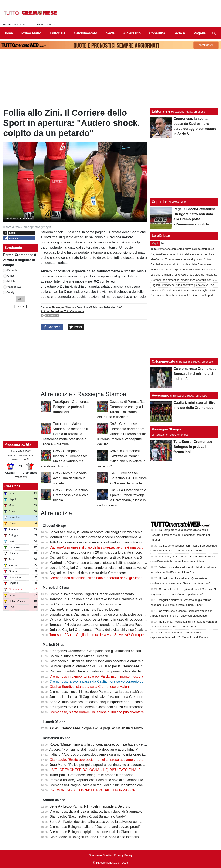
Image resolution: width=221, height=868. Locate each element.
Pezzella (13, 270)
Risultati (20, 306)
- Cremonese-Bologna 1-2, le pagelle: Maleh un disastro (96, 728)
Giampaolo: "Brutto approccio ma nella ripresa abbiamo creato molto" (102, 760)
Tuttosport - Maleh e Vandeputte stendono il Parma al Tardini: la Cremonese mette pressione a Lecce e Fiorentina (64, 434)
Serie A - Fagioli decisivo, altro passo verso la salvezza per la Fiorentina (104, 822)
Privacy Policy (123, 855)
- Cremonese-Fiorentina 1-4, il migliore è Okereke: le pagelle (128, 478)
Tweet (76, 327)
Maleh (11, 281)
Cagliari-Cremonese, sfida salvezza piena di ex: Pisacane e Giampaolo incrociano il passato (119, 558)
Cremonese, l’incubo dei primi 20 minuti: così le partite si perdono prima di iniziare (111, 552)
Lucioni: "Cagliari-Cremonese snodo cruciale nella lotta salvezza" (98, 568)
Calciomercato (163, 361)
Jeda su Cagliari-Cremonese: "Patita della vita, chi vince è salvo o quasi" (104, 630)
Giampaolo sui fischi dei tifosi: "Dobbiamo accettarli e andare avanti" (101, 661)
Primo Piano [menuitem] (31, 33)
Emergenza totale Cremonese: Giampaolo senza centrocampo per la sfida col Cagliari (114, 707)
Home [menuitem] (8, 33)
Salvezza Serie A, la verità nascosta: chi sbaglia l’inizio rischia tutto (100, 532)
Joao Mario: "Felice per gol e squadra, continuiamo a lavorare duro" (100, 765)
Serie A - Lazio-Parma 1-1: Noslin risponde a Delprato (90, 806)
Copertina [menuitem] (157, 33)
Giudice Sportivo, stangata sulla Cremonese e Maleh (89, 687)
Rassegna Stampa (63, 307)
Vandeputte (14, 287)
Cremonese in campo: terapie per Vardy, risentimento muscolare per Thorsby (107, 676)
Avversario (160, 395)
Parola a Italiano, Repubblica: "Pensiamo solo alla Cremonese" (97, 780)
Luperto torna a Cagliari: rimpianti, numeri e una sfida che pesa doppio (103, 614)
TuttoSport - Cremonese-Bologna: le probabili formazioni (72, 407)
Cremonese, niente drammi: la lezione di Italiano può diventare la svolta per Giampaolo (115, 712)
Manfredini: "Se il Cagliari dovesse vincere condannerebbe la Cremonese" (105, 537)
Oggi (155, 243)
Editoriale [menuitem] (57, 33)
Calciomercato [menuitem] (85, 33)
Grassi (11, 276)
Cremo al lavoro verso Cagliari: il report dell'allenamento (92, 594)
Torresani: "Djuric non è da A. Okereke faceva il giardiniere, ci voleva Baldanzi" (108, 599)
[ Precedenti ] (20, 477)
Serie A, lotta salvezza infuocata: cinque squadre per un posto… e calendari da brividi (114, 702)
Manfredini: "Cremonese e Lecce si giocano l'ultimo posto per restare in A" (105, 563)
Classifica (12, 486)
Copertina (160, 202)
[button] (20, 299)
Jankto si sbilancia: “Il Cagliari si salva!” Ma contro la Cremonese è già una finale (110, 697)
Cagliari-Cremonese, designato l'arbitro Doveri (84, 609)
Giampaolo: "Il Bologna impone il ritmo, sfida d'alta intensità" (95, 837)
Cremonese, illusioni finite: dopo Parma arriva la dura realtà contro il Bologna (107, 692)
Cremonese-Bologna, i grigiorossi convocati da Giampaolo (93, 832)
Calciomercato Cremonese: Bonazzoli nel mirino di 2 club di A (195, 374)
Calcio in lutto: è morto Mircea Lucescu (79, 656)
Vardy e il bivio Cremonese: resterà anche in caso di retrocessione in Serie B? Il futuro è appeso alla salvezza (132, 620)
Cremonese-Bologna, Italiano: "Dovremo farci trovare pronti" (95, 827)
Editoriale (159, 111)
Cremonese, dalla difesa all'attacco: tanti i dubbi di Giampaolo (96, 811)
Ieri (163, 243)
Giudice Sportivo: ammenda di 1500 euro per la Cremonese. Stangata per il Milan (111, 666)
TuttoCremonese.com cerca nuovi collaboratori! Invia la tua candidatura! (103, 542)
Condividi (52, 327)
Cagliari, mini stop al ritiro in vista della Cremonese (88, 573)
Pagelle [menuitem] (200, 33)
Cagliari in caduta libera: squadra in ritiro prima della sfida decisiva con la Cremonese (114, 671)
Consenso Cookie (100, 855)
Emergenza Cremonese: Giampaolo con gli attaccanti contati (95, 651)
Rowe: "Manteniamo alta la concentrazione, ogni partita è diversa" (99, 744)
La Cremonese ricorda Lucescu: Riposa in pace (85, 604)
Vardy (11, 292)
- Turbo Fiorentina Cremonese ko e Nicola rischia (71, 495)
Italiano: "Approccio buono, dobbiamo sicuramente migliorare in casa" (102, 755)
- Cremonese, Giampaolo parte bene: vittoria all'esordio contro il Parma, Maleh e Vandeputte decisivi (122, 434)
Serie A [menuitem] (179, 33)
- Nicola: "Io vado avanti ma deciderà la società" (70, 478)
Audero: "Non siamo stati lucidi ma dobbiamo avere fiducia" (94, 749)
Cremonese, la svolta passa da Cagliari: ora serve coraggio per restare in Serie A (111, 682)
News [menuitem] (110, 33)
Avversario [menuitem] (132, 33)
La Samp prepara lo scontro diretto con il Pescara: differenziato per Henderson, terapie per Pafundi (180, 535)
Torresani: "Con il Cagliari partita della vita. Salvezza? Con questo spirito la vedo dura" (114, 635)
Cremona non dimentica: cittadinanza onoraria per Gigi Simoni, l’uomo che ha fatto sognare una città (125, 578)
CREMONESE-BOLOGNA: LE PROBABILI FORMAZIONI (93, 790)
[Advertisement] (184, 328)
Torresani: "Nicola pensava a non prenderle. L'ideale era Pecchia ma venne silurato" (113, 625)
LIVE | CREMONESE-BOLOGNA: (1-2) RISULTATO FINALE (95, 770)
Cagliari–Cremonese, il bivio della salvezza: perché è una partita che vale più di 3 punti (115, 547)
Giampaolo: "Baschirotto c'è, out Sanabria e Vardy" (88, 817)
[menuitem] (214, 33)
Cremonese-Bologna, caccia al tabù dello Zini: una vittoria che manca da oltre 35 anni (114, 785)
